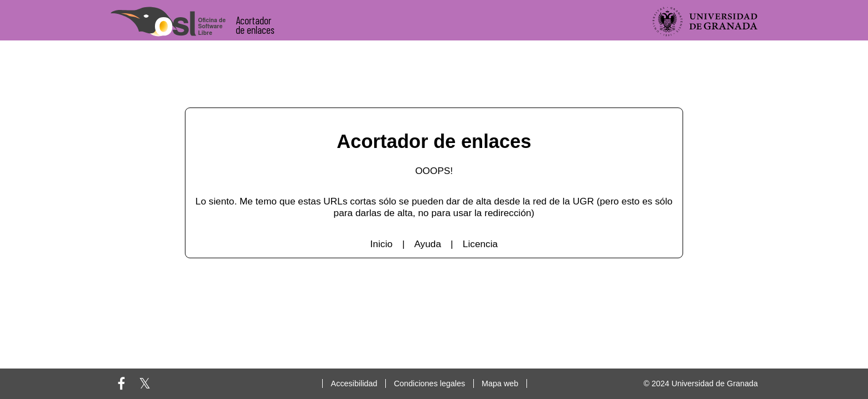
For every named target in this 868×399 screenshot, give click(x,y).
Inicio (381, 244)
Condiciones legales (429, 383)
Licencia (480, 244)
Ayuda (428, 244)
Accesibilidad (354, 383)
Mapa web (500, 383)
